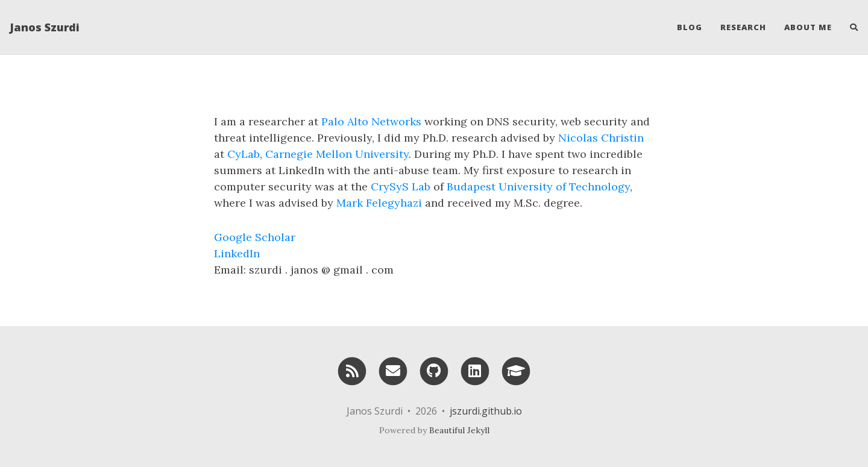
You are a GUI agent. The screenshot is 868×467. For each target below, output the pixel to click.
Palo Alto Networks (371, 121)
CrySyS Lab (401, 186)
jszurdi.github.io (486, 411)
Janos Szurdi (45, 27)
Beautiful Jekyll (459, 430)
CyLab (244, 154)
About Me (808, 27)
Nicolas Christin (601, 138)
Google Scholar (255, 237)
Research (743, 27)
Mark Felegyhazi (379, 203)
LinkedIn (237, 253)
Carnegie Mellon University (337, 154)
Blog (690, 27)
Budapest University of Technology (538, 186)
